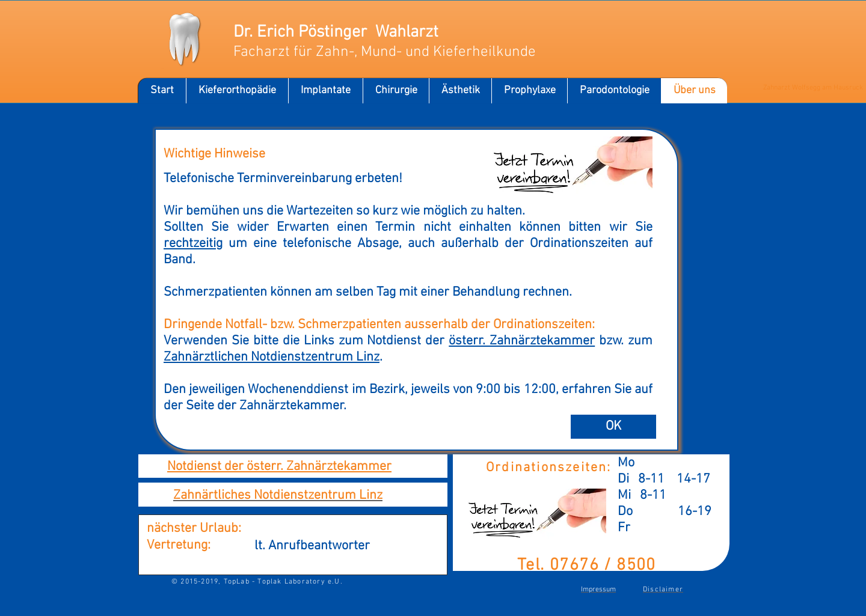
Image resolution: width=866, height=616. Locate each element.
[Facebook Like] (642, 38)
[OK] (613, 427)
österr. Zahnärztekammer (522, 341)
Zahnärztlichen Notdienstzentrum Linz (272, 357)
